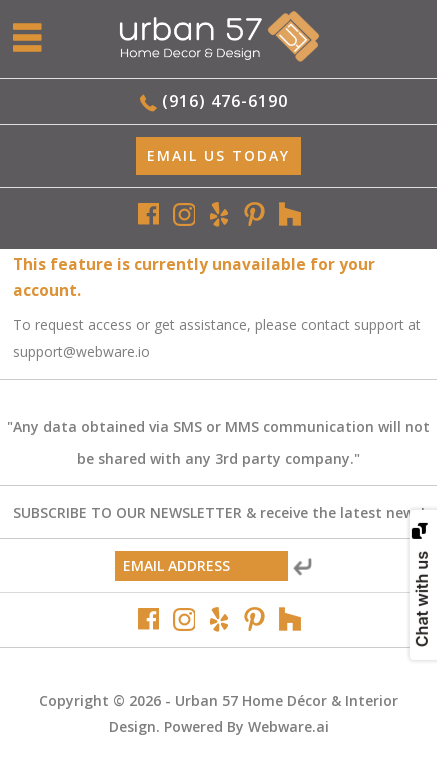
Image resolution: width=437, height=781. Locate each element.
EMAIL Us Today (218, 155)
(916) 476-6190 (225, 101)
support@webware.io (81, 351)
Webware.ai (288, 726)
